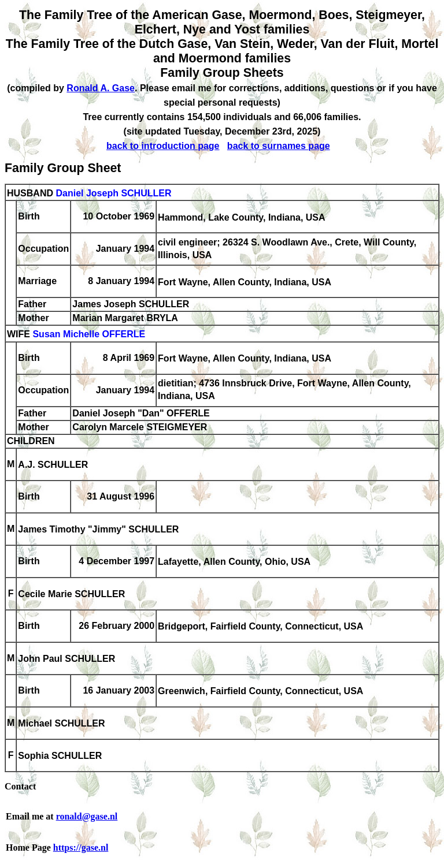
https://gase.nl (81, 847)
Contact (20, 786)
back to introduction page (163, 146)
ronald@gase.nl (87, 816)
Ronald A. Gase (101, 88)
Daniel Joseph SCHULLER (113, 193)
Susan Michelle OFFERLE (89, 335)
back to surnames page (279, 146)
